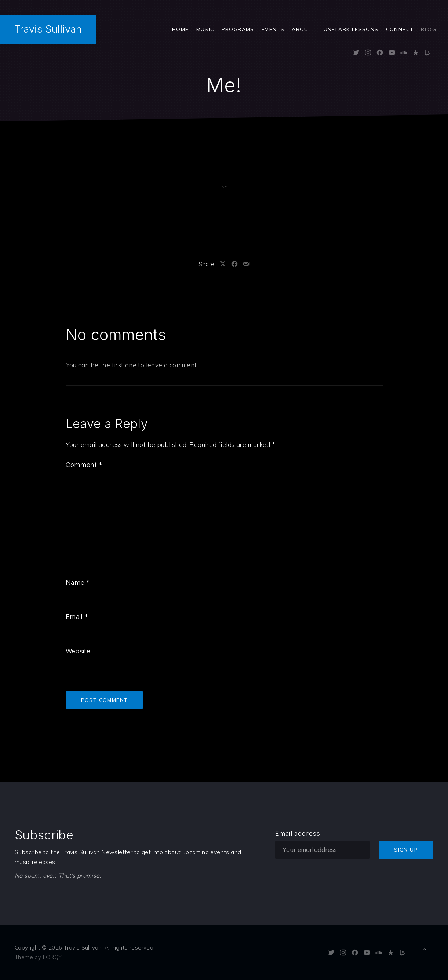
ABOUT (302, 29)
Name (78, 582)
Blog (429, 29)
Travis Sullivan (48, 29)
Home (181, 29)
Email (77, 617)
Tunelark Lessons (349, 29)
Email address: (299, 833)
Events (273, 29)
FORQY (52, 957)
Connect (400, 29)
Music (205, 29)
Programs (238, 29)
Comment (84, 465)
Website (78, 651)
